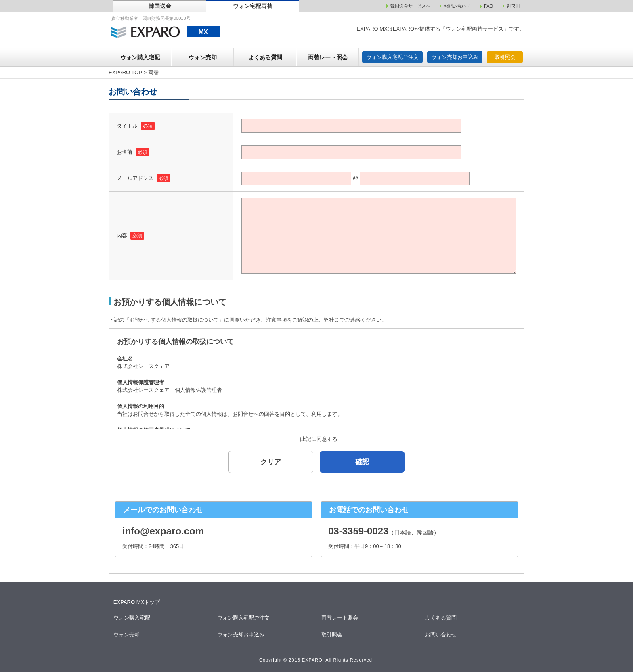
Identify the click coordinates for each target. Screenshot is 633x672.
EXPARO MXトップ (137, 602)
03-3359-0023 (358, 531)
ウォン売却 (203, 57)
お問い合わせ (441, 635)
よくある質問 (265, 57)
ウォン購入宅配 (140, 57)
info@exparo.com (163, 531)
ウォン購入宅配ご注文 (392, 57)
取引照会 (505, 57)
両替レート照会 (328, 57)
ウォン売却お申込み (455, 57)
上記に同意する (316, 439)
